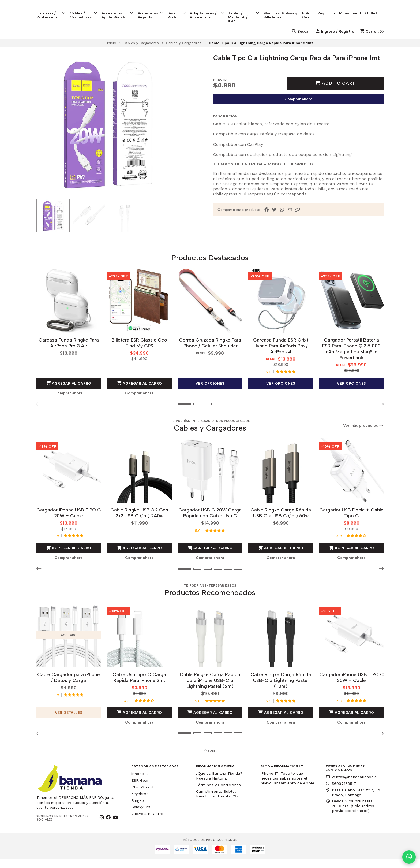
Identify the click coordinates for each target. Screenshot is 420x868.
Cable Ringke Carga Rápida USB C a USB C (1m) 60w (281, 522)
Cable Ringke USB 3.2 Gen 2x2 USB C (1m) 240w (139, 522)
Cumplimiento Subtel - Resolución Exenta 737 (217, 803)
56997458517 (341, 792)
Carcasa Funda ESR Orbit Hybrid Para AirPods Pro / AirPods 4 (281, 355)
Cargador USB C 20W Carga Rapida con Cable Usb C (210, 522)
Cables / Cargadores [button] (85, 10)
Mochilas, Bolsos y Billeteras (285, 10)
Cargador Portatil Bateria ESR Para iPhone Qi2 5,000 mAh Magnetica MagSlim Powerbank (351, 358)
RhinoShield (356, 8)
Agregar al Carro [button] (69, 393)
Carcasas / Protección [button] (51, 10)
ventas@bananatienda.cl (352, 786)
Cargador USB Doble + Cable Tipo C (351, 522)
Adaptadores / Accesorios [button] (211, 10)
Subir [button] (210, 759)
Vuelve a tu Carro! (148, 822)
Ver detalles (69, 721)
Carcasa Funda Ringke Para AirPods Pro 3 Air (69, 352)
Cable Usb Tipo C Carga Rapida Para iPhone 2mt (139, 686)
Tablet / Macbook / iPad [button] (248, 12)
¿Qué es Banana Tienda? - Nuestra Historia (221, 785)
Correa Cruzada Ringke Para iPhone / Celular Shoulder (210, 352)
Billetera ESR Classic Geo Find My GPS (139, 352)
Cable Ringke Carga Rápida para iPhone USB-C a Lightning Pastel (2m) (210, 689)
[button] (298, 220)
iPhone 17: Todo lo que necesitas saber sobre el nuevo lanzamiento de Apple (287, 787)
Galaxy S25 (141, 816)
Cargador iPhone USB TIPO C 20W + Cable (69, 522)
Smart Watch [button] (180, 10)
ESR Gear (313, 10)
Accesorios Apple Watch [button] (119, 10)
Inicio (112, 53)
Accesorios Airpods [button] (153, 10)
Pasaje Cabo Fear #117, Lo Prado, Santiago (353, 801)
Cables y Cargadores (141, 53)
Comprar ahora (298, 109)
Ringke (138, 809)
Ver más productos (363, 435)
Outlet (378, 8)
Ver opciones (210, 393)
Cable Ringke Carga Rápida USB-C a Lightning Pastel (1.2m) (281, 689)
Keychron (333, 8)
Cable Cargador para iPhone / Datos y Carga (69, 686)
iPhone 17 (140, 782)
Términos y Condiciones (218, 794)
